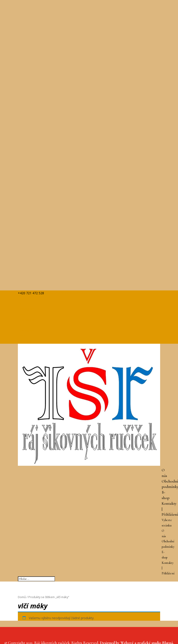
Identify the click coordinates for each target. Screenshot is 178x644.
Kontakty (169, 503)
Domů (22, 597)
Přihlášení (170, 514)
